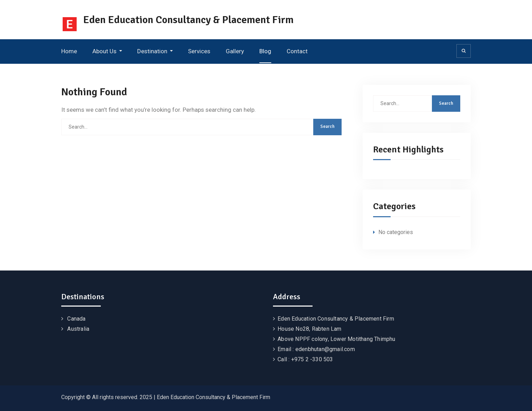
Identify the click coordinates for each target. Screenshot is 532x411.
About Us (104, 51)
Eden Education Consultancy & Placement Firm (188, 20)
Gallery (235, 51)
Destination (152, 51)
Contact (297, 51)
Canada (76, 319)
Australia (78, 329)
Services (199, 51)
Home (69, 51)
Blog (265, 51)
